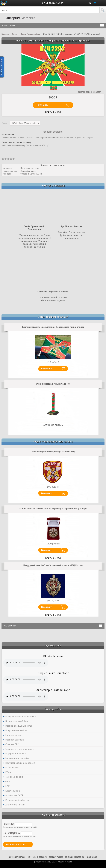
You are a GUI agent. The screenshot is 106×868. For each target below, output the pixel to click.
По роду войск (53, 709)
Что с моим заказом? (53, 815)
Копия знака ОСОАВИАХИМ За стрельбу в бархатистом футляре (53, 508)
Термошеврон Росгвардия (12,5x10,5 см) (53, 452)
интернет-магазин (18, 857)
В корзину (47, 369)
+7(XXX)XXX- (18, 833)
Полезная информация (86, 857)
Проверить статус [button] (16, 845)
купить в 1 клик (53, 112)
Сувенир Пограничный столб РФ (53, 384)
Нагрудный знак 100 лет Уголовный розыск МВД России (53, 565)
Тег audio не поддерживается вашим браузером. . (26, 663)
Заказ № (18, 824)
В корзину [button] (42, 105)
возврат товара (56, 857)
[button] (103, 10)
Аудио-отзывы (53, 645)
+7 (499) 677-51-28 (53, 3)
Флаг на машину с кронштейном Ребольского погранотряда (53, 327)
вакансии (69, 857)
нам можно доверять (38, 857)
